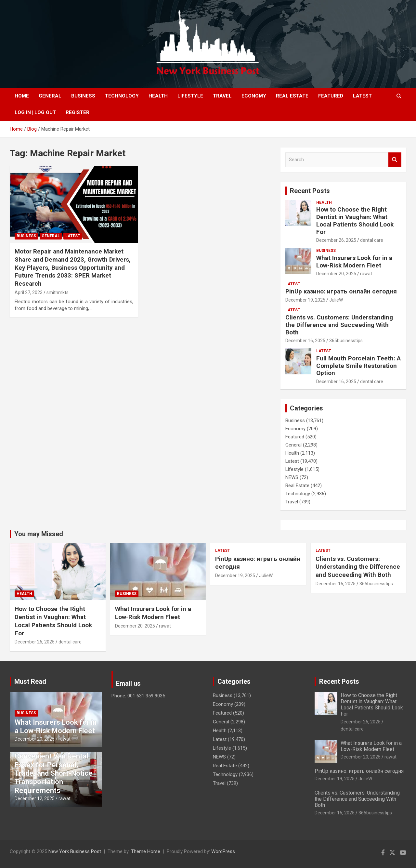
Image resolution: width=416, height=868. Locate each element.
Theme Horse (146, 851)
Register (78, 112)
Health (158, 96)
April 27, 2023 (29, 292)
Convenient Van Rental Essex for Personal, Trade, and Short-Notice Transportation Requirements (54, 773)
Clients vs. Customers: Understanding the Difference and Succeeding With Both (339, 325)
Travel (222, 96)
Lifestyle (190, 96)
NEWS (292, 477)
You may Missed (39, 534)
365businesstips (346, 341)
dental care (372, 240)
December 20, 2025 (336, 274)
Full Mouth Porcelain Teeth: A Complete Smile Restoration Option (358, 366)
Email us (128, 683)
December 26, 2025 (336, 240)
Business (83, 96)
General (50, 96)
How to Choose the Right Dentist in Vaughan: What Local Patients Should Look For (355, 220)
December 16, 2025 (305, 341)
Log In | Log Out (35, 112)
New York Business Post (75, 851)
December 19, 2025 (305, 300)
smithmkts (58, 292)
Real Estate (292, 96)
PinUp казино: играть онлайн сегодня (341, 291)
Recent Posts (310, 191)
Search (395, 160)
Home (22, 96)
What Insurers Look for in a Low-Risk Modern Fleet (354, 262)
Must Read (30, 681)
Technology (122, 96)
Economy (254, 96)
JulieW (336, 300)
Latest (362, 96)
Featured (331, 96)
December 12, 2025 (35, 798)
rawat (366, 274)
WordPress (223, 851)
